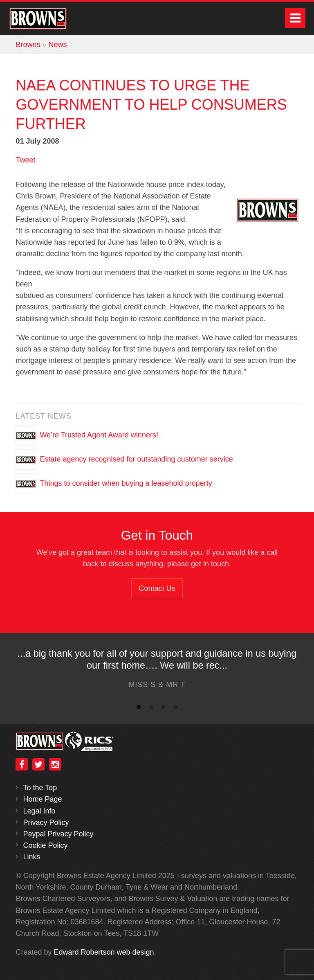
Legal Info (39, 811)
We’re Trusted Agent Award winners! (99, 435)
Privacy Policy (46, 822)
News (57, 45)
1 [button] (139, 709)
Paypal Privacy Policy (58, 834)
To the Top (40, 788)
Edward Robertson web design (104, 952)
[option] (157, 671)
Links (31, 857)
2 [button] (151, 709)
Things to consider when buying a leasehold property (126, 483)
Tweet (25, 160)
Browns (28, 45)
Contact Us (157, 588)
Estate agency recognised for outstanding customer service (136, 459)
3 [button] (163, 709)
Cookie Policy (45, 845)
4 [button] (175, 709)
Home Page (42, 799)
